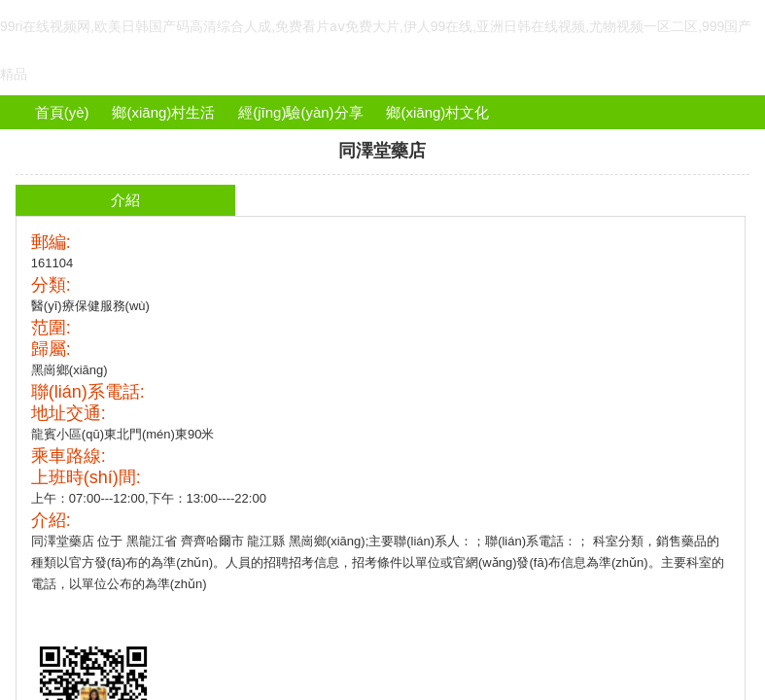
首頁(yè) (62, 112)
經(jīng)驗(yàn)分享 (300, 112)
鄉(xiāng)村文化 (437, 112)
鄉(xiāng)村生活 (163, 112)
